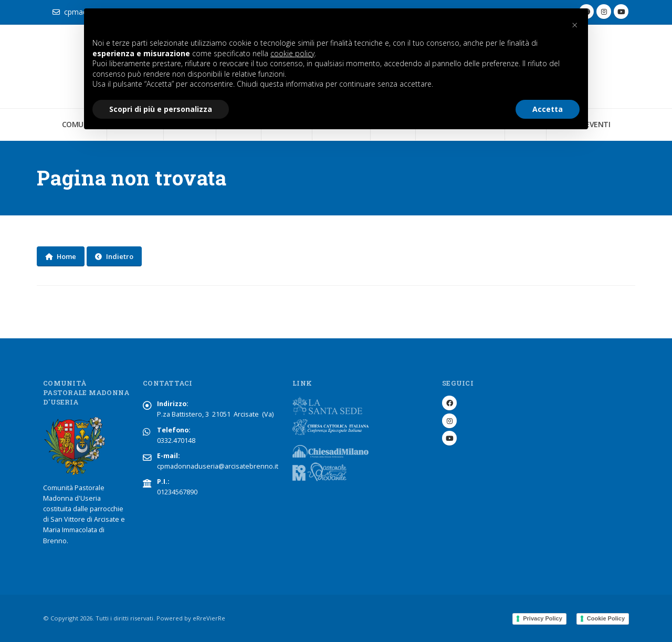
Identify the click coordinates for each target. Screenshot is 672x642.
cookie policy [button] (292, 53)
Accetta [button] (548, 109)
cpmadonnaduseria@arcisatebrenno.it (218, 466)
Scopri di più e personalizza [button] (161, 109)
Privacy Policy (543, 618)
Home (61, 256)
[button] (574, 25)
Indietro (114, 256)
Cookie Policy (606, 618)
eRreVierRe (209, 618)
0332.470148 (176, 441)
